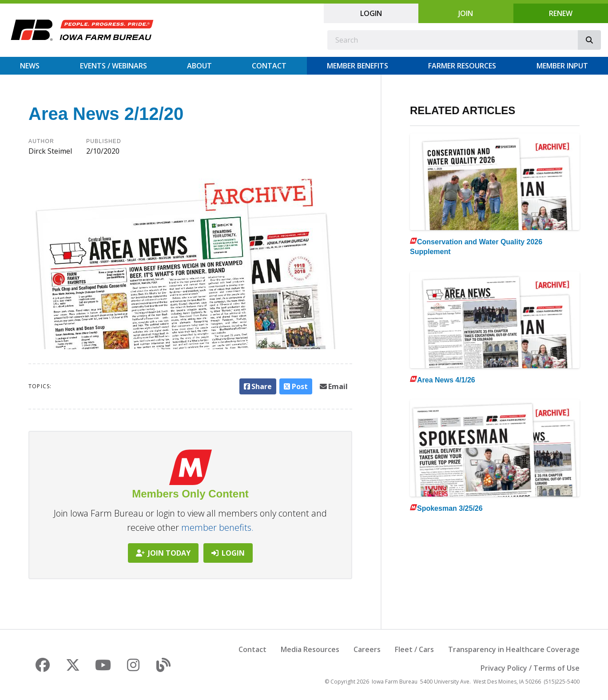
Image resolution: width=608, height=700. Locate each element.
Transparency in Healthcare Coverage (514, 649)
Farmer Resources (462, 66)
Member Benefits (358, 66)
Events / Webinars (113, 66)
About (199, 66)
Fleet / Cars (414, 649)
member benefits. (217, 527)
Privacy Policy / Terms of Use (530, 668)
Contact (269, 66)
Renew (561, 13)
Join (466, 13)
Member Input (562, 66)
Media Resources (310, 649)
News (30, 66)
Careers (367, 649)
